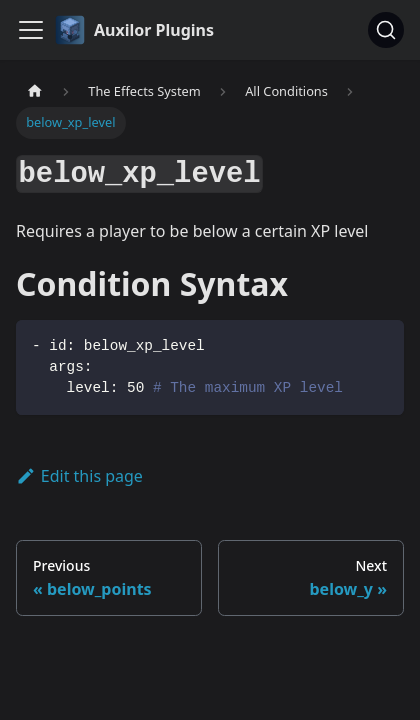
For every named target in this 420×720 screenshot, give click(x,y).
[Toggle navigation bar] (31, 30)
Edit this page (79, 476)
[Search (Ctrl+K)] (386, 30)
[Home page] (35, 91)
